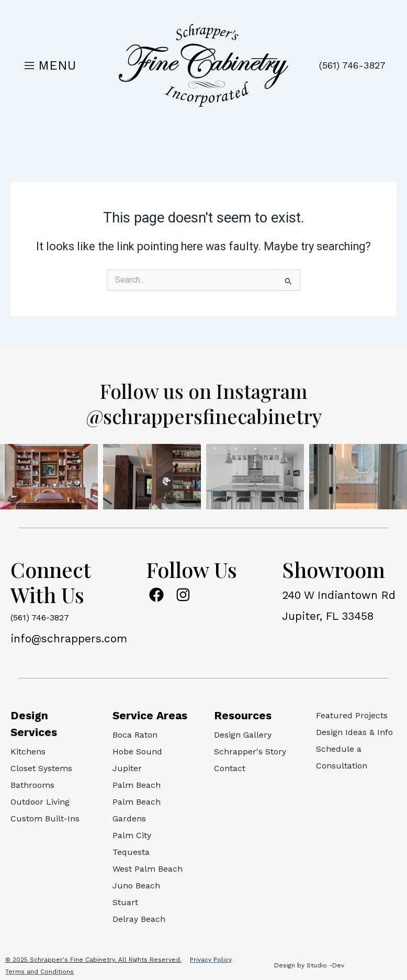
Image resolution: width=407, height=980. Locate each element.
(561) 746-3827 (352, 65)
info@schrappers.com (69, 638)
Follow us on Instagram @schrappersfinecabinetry (204, 403)
